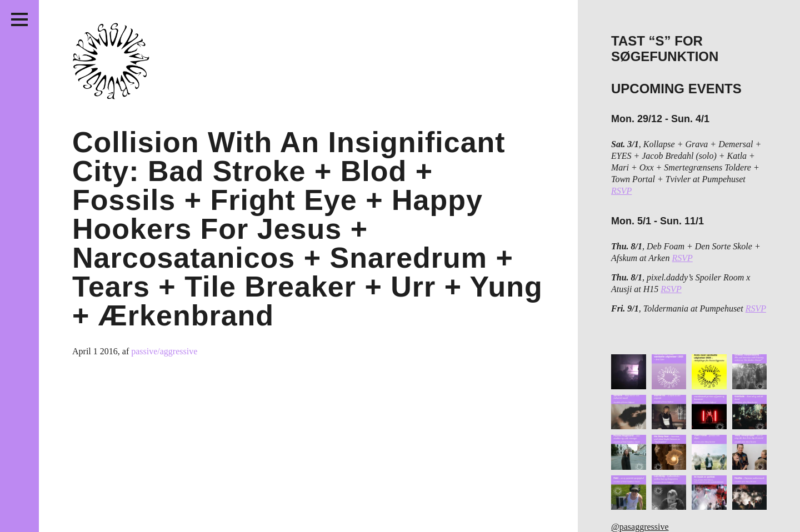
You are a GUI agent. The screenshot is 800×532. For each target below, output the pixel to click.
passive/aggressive (164, 351)
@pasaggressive (640, 527)
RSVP (621, 191)
